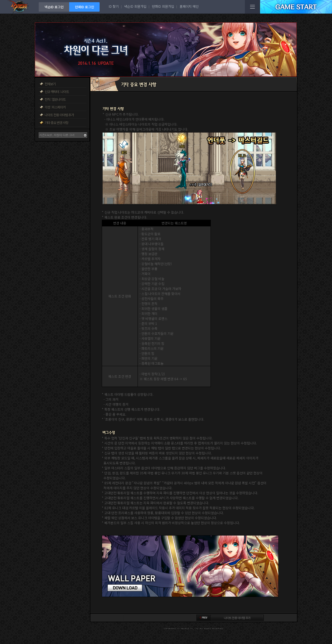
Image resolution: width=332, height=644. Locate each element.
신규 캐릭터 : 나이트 (57, 91)
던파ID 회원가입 (163, 6)
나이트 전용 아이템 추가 (59, 115)
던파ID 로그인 (85, 7)
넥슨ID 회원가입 (135, 6)
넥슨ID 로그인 (54, 7)
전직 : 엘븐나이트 (55, 99)
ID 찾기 (114, 6)
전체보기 (50, 84)
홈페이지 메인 (189, 6)
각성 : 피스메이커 (55, 107)
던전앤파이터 (19, 7)
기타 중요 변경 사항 (56, 122)
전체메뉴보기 (252, 7)
